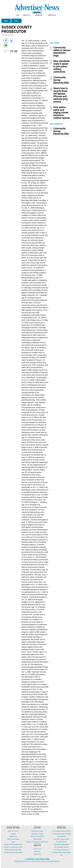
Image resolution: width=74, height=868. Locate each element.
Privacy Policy (41, 861)
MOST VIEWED (54, 43)
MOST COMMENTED (56, 124)
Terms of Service (31, 861)
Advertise (39, 15)
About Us (26, 15)
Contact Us (52, 15)
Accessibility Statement (53, 861)
